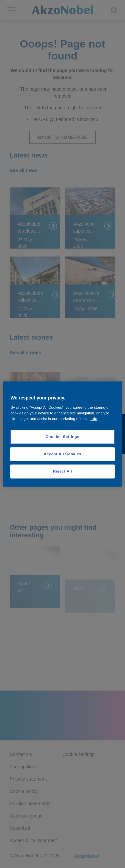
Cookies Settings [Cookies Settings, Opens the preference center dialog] (62, 437)
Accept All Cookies (62, 454)
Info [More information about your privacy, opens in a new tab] (94, 418)
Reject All (62, 471)
